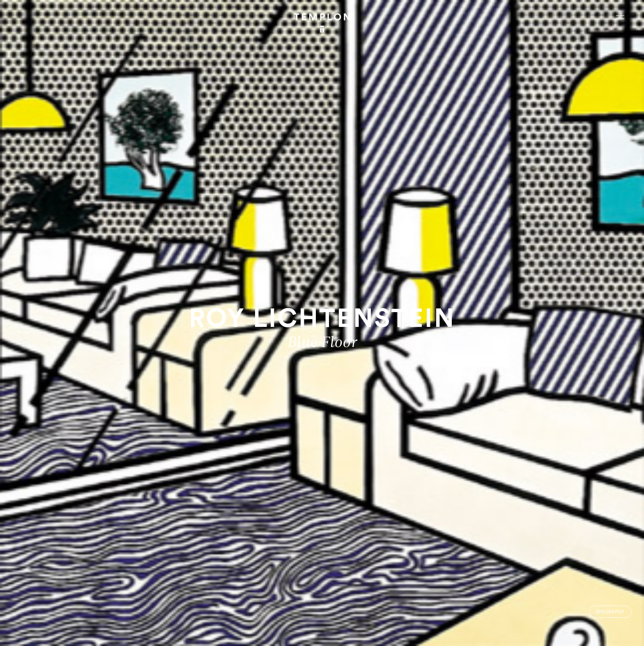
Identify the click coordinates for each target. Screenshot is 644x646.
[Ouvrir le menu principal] (620, 17)
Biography (611, 612)
